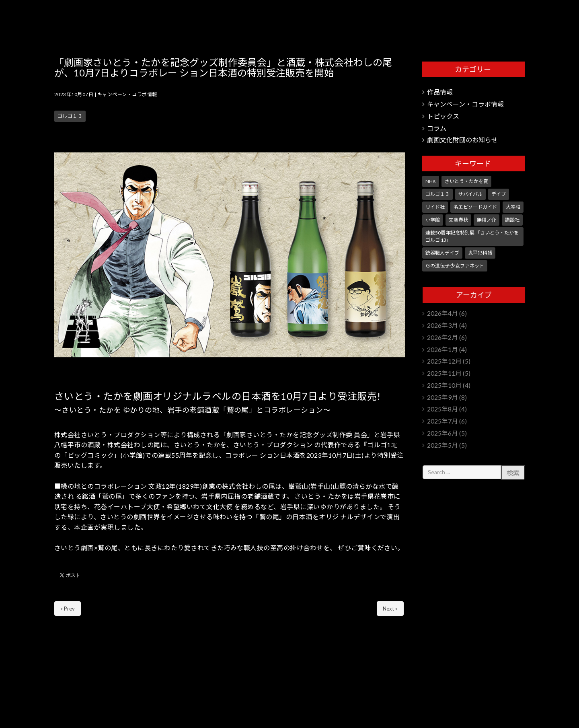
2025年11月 (444, 373)
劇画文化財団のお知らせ (462, 140)
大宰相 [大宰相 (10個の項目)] (513, 207)
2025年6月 (442, 433)
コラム (437, 128)
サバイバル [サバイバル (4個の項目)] (470, 194)
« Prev (68, 609)
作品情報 (440, 92)
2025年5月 (442, 445)
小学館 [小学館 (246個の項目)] (433, 220)
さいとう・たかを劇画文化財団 (486, 20)
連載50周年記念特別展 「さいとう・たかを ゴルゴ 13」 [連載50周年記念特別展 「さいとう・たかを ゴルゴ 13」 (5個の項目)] (472, 236)
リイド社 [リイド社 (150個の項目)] (435, 207)
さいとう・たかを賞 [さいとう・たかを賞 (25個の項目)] (466, 181)
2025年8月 (442, 409)
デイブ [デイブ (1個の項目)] (499, 194)
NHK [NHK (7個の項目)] (431, 181)
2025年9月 (442, 397)
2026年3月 (442, 325)
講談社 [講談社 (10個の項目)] (512, 220)
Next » (390, 609)
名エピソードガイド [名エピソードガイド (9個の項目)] (475, 207)
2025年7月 (442, 421)
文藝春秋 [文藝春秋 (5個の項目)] (458, 220)
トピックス (443, 116)
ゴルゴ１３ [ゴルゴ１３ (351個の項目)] (437, 194)
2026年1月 (442, 349)
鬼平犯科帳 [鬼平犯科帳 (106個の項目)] (480, 253)
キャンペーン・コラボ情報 (127, 94)
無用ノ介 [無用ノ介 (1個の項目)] (487, 220)
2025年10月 (444, 385)
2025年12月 (444, 361)
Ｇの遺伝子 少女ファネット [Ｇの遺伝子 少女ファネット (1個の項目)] (455, 266)
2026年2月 (442, 337)
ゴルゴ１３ (70, 116)
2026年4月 (442, 313)
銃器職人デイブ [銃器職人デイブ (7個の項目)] (442, 253)
